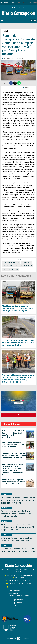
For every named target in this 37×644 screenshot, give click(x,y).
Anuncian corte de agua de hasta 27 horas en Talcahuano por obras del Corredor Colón (14, 482)
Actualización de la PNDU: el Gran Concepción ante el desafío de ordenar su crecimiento (13, 434)
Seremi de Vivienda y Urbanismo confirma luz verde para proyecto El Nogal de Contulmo (17, 527)
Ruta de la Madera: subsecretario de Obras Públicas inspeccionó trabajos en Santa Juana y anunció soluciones (18, 378)
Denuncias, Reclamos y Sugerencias (19, 596)
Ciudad (5, 494)
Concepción (26, 262)
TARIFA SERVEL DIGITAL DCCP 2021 (20, 584)
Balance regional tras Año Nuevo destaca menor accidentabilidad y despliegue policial (16, 514)
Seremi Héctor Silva (11, 269)
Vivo (18, 415)
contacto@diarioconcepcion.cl (20, 580)
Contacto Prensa (14, 593)
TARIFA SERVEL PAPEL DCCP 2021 (20, 587)
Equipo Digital (10, 58)
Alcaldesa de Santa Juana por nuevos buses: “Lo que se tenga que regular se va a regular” (18, 308)
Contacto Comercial (15, 591)
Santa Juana (8, 266)
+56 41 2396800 (20, 577)
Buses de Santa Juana (11, 262)
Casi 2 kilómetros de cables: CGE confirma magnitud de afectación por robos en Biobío (18, 343)
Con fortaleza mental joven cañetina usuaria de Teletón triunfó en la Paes (13, 444)
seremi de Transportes (24, 266)
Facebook (18, 603)
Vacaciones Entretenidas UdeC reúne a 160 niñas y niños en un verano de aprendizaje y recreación (18, 500)
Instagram (19, 600)
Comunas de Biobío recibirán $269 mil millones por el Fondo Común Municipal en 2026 (14, 455)
